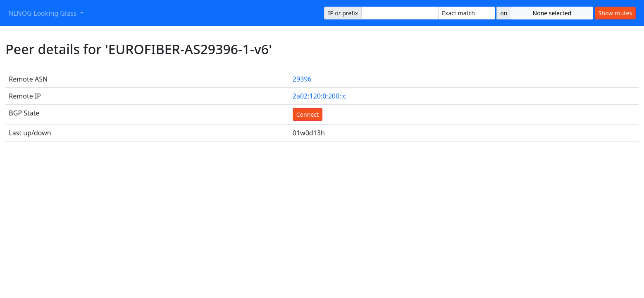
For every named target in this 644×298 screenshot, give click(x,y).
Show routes (615, 13)
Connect (308, 114)
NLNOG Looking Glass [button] (43, 13)
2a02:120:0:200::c (320, 96)
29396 (302, 79)
